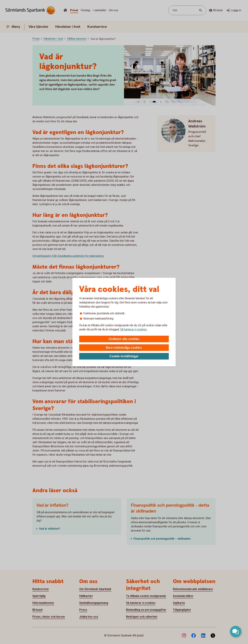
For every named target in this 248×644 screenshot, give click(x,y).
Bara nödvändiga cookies (124, 348)
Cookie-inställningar (124, 356)
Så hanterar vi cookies (133, 329)
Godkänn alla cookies (124, 339)
